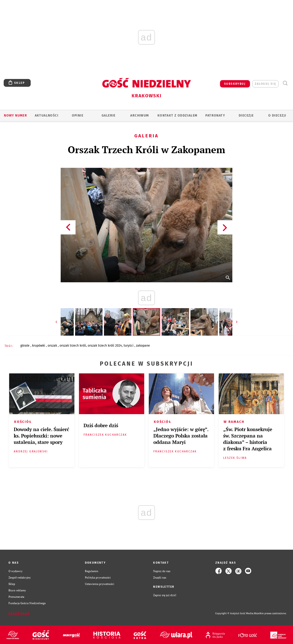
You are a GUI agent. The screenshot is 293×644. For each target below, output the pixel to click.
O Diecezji (277, 115)
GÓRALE (25, 346)
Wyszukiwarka (285, 83)
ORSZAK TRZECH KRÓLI (73, 346)
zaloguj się (265, 84)
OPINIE (78, 115)
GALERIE (109, 115)
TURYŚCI (129, 346)
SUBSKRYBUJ (235, 84)
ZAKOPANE (143, 346)
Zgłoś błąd (19, 614)
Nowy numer (15, 115)
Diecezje (246, 115)
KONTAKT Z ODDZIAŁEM (178, 115)
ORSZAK (53, 346)
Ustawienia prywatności (100, 584)
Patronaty (215, 115)
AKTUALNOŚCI (47, 115)
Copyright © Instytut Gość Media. (235, 613)
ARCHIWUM (140, 115)
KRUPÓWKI (39, 346)
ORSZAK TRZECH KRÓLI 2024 (105, 346)
